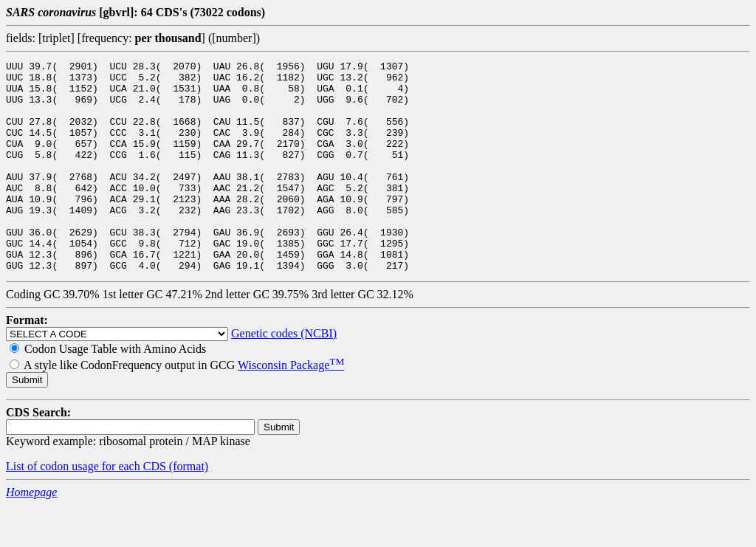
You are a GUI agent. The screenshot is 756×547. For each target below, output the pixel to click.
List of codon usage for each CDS (87, 508)
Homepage (31, 534)
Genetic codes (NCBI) (284, 375)
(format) (189, 508)
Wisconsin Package (291, 407)
